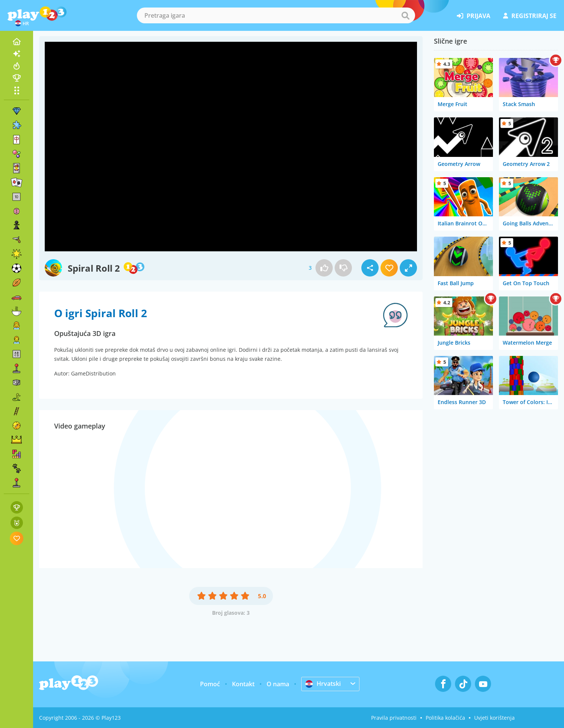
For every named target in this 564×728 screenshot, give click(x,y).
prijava (474, 16)
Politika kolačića (445, 718)
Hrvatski (323, 684)
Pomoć (210, 684)
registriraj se (530, 16)
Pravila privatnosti (394, 718)
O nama (278, 684)
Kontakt (243, 684)
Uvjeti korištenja (494, 718)
